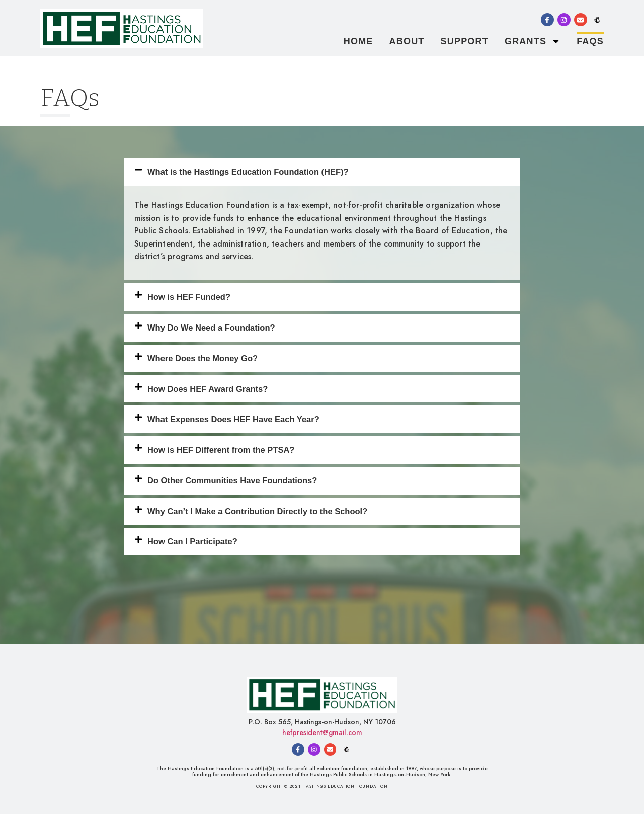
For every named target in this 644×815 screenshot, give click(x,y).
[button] (322, 172)
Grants (533, 41)
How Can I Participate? (192, 541)
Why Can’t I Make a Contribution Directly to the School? (257, 511)
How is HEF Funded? (189, 297)
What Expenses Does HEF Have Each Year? (233, 419)
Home (358, 41)
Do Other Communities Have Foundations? (232, 480)
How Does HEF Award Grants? (208, 389)
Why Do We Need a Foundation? (211, 328)
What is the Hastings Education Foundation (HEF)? (248, 172)
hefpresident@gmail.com (322, 732)
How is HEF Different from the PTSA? (221, 450)
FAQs (590, 41)
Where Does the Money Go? (203, 358)
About (407, 41)
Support (465, 41)
